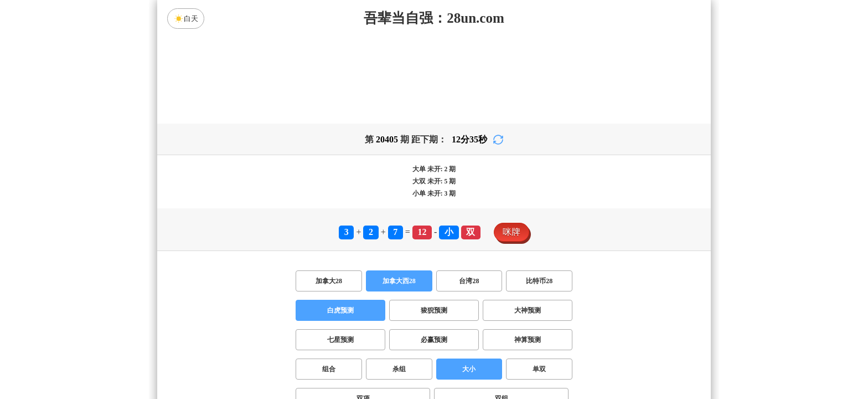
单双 (539, 369)
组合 (329, 369)
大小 (469, 369)
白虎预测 (340, 310)
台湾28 (469, 281)
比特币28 (539, 281)
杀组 (399, 369)
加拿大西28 (399, 281)
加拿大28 (329, 281)
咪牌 (512, 232)
